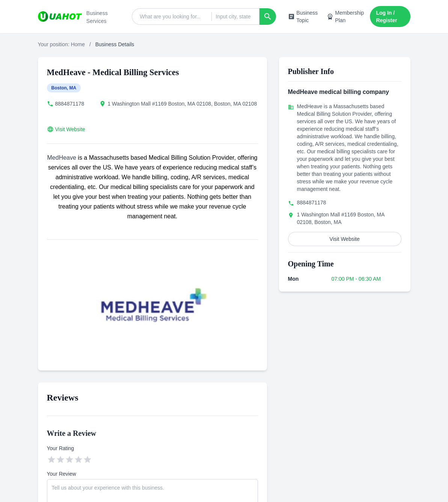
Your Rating (61, 448)
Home (78, 44)
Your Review (62, 474)
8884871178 (70, 104)
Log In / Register (386, 17)
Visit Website (70, 129)
